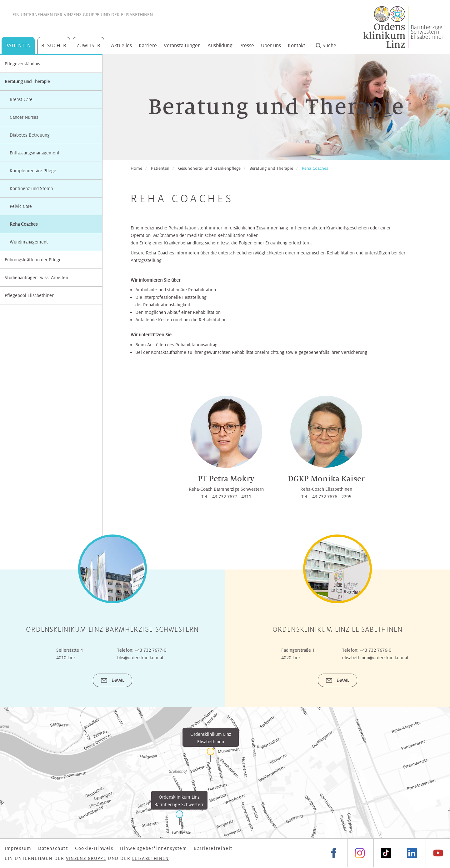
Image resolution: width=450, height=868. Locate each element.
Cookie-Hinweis (94, 848)
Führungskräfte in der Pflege (33, 260)
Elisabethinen (137, 15)
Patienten (18, 45)
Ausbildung (220, 45)
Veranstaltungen (182, 45)
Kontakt (297, 45)
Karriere (148, 45)
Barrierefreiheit (213, 848)
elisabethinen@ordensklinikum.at (375, 658)
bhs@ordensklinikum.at (140, 658)
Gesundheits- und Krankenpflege (209, 168)
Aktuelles (121, 45)
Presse (247, 45)
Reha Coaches (315, 168)
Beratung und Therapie (27, 82)
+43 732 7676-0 (375, 650)
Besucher (54, 45)
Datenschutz (53, 848)
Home (136, 168)
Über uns (271, 45)
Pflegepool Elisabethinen (30, 295)
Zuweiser (88, 45)
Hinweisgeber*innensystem (153, 848)
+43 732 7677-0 (150, 650)
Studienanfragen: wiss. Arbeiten (36, 278)
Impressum (18, 848)
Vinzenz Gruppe (82, 15)
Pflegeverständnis (22, 64)
